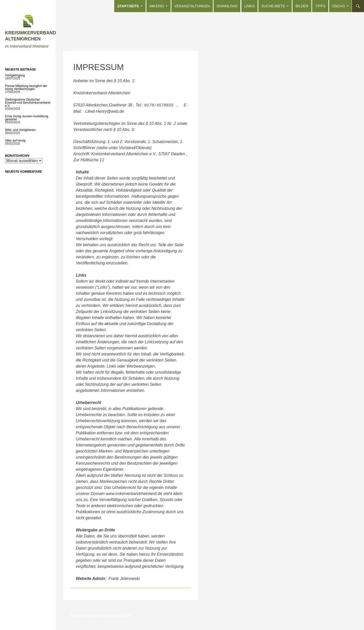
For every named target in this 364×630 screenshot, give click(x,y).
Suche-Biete (273, 6)
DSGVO (339, 6)
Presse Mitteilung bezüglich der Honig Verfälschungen (26, 87)
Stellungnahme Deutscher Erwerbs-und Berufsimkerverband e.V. (28, 103)
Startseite (128, 6)
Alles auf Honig (15, 141)
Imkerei (157, 6)
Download (227, 6)
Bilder (302, 6)
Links (249, 6)
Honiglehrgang (15, 75)
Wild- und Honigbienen (20, 130)
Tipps (320, 6)
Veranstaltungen (192, 6)
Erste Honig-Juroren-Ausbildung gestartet (27, 118)
